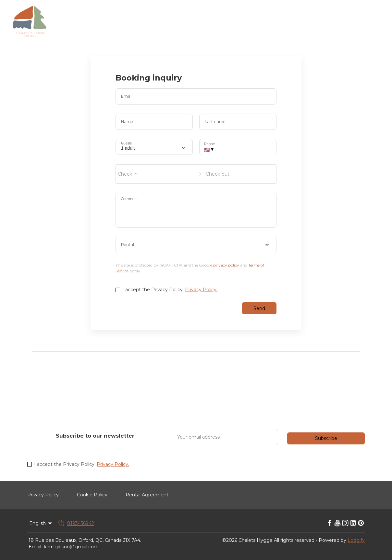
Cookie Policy (92, 495)
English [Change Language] (41, 523)
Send (259, 308)
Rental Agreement (147, 495)
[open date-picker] (196, 174)
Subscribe (326, 438)
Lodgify (356, 540)
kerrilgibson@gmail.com (71, 547)
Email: (35, 547)
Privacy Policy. (201, 290)
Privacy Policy (43, 495)
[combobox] (196, 245)
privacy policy (226, 265)
